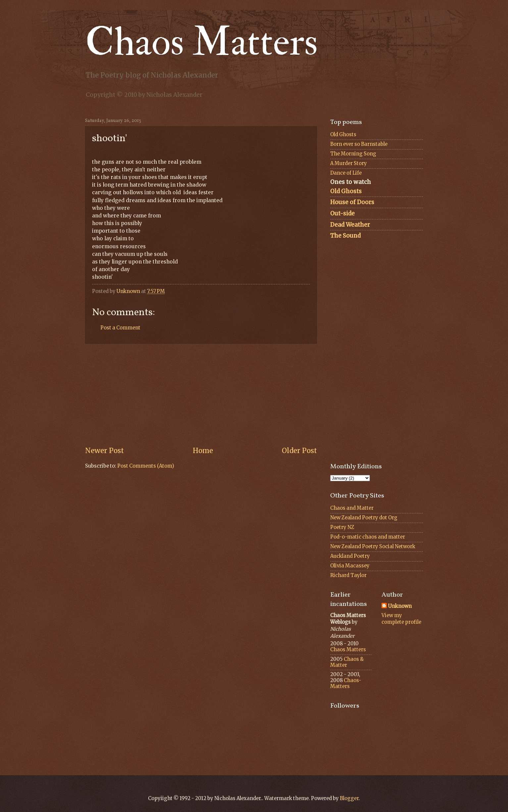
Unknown (400, 606)
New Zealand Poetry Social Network (373, 547)
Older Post (299, 451)
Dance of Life (346, 173)
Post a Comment (120, 328)
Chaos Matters (202, 42)
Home (203, 451)
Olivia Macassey (350, 566)
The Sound (345, 236)
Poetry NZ (342, 527)
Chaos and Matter (352, 508)
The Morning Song (353, 154)
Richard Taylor (348, 575)
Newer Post (104, 451)
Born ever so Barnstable (359, 144)
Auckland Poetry (350, 556)
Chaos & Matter (347, 662)
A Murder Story (349, 163)
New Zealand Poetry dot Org (364, 518)
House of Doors (352, 202)
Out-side (342, 213)
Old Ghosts (343, 135)
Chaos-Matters (346, 683)
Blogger (349, 798)
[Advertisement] (201, 395)
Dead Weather (350, 225)
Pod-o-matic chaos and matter (368, 537)
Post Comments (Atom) (146, 466)
